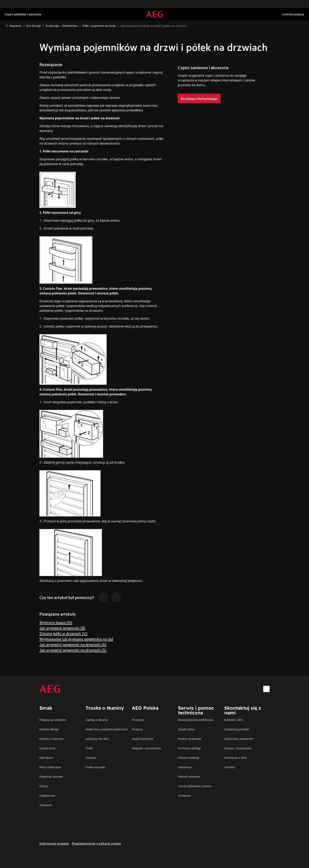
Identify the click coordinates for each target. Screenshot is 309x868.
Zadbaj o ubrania (97, 720)
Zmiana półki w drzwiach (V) (63, 633)
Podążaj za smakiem (53, 720)
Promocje (138, 720)
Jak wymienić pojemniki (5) (62, 628)
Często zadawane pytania (195, 786)
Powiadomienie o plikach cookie (96, 844)
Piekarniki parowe (51, 776)
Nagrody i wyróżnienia (146, 748)
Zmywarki (46, 805)
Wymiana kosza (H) (56, 622)
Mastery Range (49, 729)
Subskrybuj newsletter (239, 739)
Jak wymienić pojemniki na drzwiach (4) (73, 644)
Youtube (230, 767)
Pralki (89, 748)
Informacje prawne (54, 844)
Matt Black (46, 757)
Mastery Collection (51, 739)
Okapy (44, 786)
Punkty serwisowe (190, 739)
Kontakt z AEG (234, 720)
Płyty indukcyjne (50, 767)
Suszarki (91, 757)
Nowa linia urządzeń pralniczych (107, 729)
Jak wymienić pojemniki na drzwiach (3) (73, 650)
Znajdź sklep (186, 729)
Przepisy (137, 729)
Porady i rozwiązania (238, 748)
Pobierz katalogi (188, 757)
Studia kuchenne (143, 739)
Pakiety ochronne (189, 776)
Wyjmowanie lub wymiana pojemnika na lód (76, 639)
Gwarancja (185, 767)
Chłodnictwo (47, 795)
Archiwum (184, 795)
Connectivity (47, 748)
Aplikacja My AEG (97, 739)
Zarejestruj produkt (237, 729)
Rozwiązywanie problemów (196, 720)
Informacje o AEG (235, 757)
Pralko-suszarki (95, 767)
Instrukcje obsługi (189, 748)
